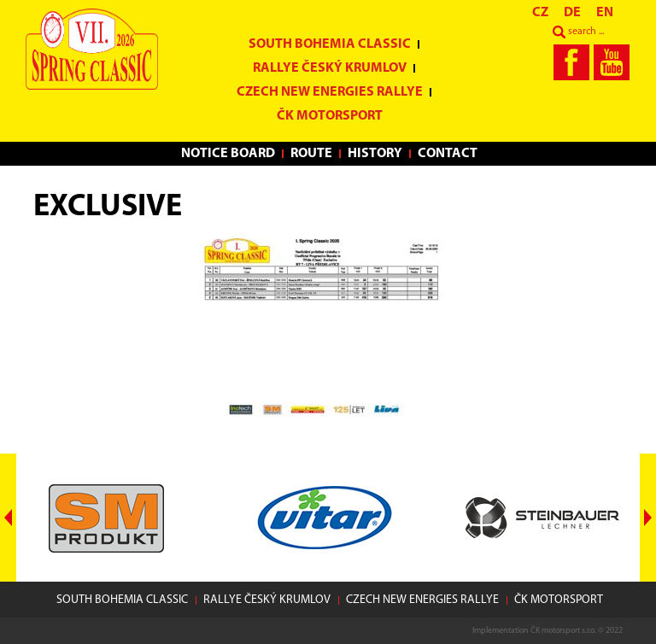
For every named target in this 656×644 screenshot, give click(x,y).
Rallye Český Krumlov (330, 68)
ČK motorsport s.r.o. (563, 631)
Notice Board (228, 154)
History (375, 154)
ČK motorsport (330, 116)
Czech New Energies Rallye (330, 92)
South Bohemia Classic (330, 44)
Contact (448, 154)
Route (311, 154)
